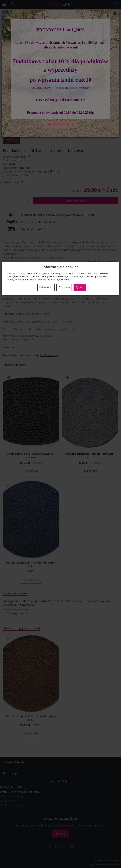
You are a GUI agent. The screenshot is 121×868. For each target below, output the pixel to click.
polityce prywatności (58, 280)
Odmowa (64, 287)
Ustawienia (46, 287)
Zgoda (80, 287)
